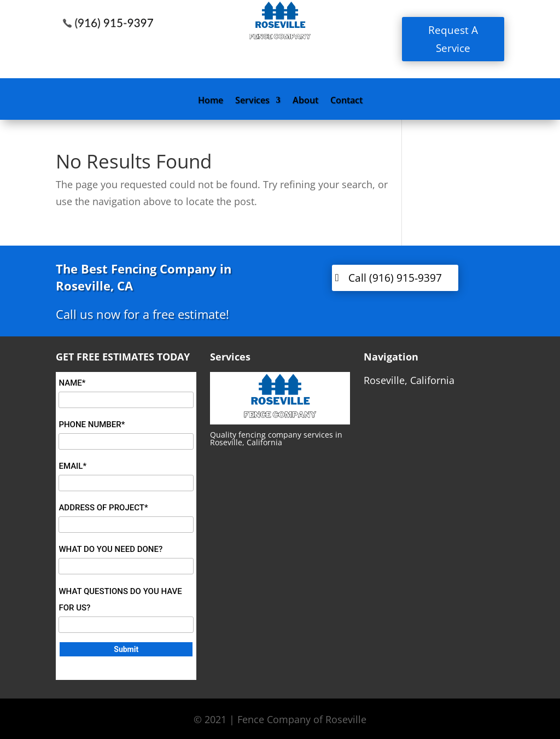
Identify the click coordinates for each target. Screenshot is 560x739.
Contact (346, 101)
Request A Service (453, 39)
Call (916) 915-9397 (395, 278)
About (305, 101)
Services (252, 101)
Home (211, 101)
